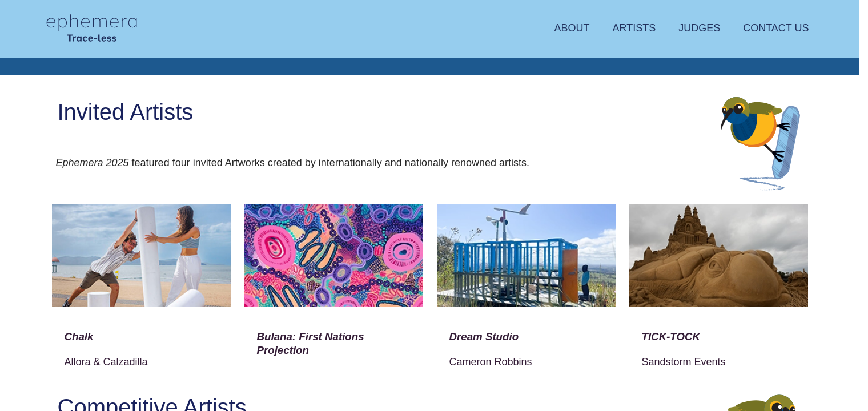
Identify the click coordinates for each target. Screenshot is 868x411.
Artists (634, 28)
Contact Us (776, 28)
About (572, 28)
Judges (699, 28)
